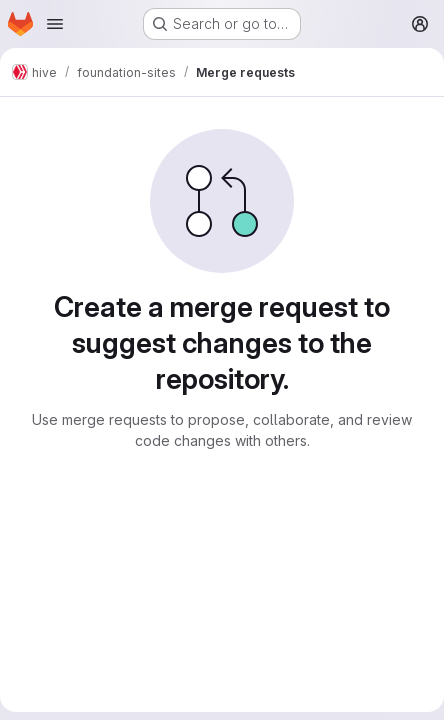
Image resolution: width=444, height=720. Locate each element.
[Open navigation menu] (55, 24)
